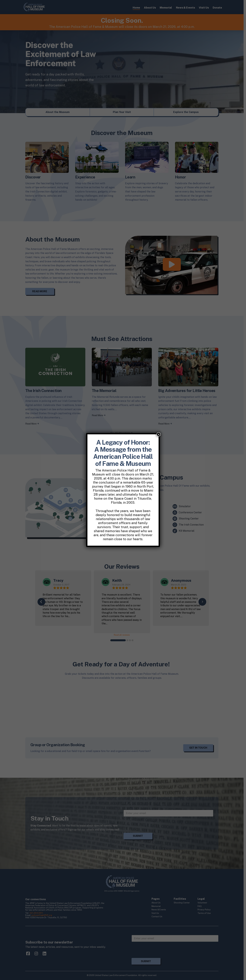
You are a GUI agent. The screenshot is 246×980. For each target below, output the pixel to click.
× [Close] (159, 434)
